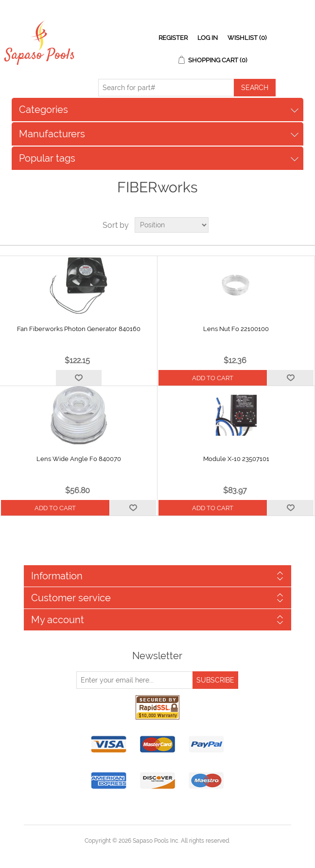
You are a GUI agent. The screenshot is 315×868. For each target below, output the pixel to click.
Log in (208, 38)
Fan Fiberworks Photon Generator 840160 (79, 329)
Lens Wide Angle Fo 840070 (79, 459)
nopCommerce (174, 852)
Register (173, 38)
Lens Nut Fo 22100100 (236, 329)
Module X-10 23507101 (236, 459)
